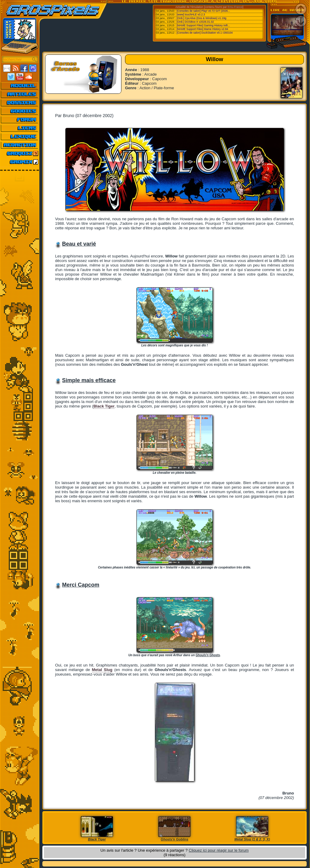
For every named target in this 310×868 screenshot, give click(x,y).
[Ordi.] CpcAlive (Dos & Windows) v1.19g (201, 18)
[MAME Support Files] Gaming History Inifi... (203, 25)
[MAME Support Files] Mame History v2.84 (202, 29)
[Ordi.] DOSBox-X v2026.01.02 (195, 22)
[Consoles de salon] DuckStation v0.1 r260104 (204, 33)
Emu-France (235, 7)
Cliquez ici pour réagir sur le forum (219, 850)
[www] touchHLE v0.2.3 (191, 15)
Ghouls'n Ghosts (208, 655)
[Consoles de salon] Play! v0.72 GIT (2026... (203, 11)
